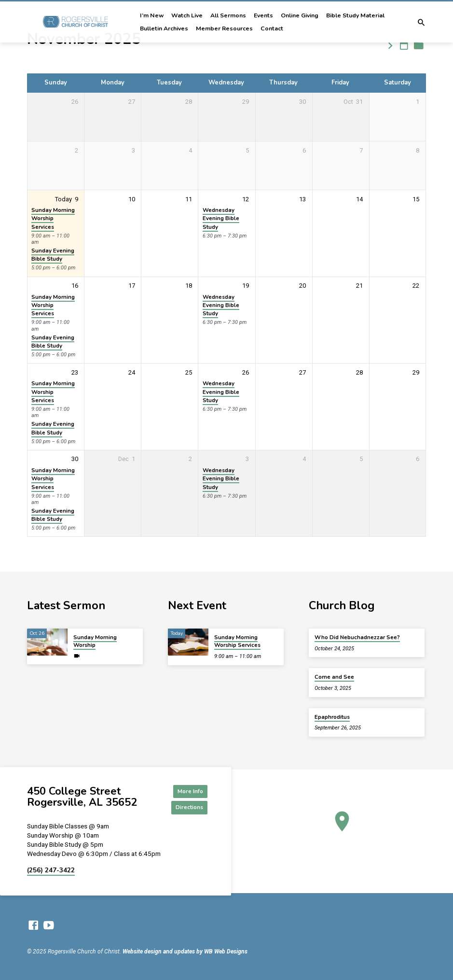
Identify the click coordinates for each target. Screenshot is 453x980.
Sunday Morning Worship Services (53, 218)
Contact (272, 28)
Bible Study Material (355, 15)
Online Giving (300, 15)
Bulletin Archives (164, 28)
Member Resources (224, 28)
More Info (186, 790)
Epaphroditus (332, 715)
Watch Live (187, 15)
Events (263, 15)
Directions (186, 807)
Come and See (334, 675)
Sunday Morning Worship (95, 639)
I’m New (152, 15)
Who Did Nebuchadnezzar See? (357, 635)
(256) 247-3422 (51, 870)
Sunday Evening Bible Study (53, 255)
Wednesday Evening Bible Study (221, 218)
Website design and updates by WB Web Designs (185, 952)
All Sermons (228, 15)
